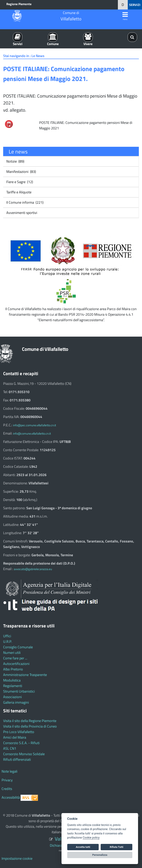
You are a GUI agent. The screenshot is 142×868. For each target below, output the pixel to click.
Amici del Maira (15, 737)
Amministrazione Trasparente (25, 675)
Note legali (9, 771)
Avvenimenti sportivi (21, 213)
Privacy (7, 780)
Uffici (7, 636)
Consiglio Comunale (18, 647)
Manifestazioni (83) (21, 172)
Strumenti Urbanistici (19, 691)
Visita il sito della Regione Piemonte (30, 721)
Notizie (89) (15, 161)
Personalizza (100, 855)
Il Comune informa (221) (25, 202)
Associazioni (12, 697)
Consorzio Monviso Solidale (24, 754)
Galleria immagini (16, 702)
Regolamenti (13, 686)
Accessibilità (11, 797)
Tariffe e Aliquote (18, 192)
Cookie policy (91, 838)
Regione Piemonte (19, 4)
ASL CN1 (10, 748)
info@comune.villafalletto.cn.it (32, 434)
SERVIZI (135, 5)
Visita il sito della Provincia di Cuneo (30, 726)
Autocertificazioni (16, 664)
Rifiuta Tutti (116, 847)
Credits (7, 789)
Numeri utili (12, 653)
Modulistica (12, 680)
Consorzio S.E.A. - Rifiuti (21, 743)
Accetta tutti (83, 847)
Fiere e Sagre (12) (19, 182)
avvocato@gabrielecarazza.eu (33, 569)
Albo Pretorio (13, 669)
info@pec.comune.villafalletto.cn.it (35, 425)
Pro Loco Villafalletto (19, 732)
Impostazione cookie (17, 858)
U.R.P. (8, 642)
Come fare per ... (15, 658)
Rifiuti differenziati (17, 759)
